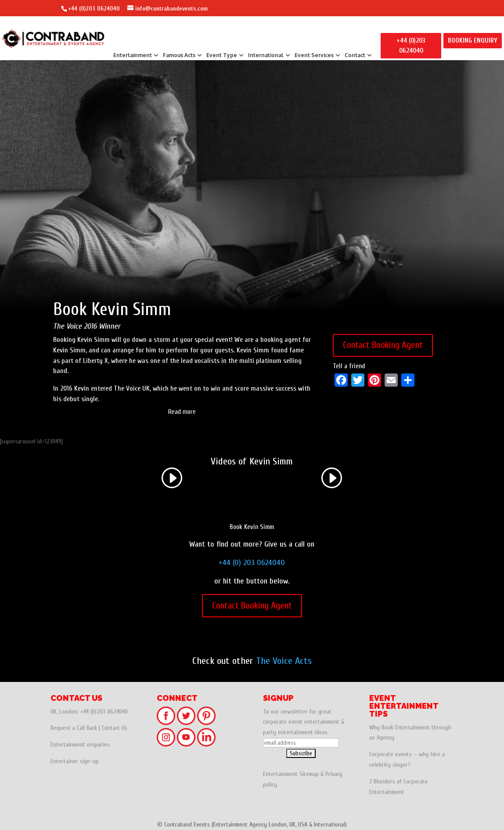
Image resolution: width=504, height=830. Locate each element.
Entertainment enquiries (80, 745)
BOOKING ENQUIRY (473, 41)
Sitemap (309, 774)
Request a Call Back (74, 728)
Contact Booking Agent (383, 345)
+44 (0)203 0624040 (94, 9)
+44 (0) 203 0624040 (252, 563)
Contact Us (115, 728)
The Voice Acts (284, 661)
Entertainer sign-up (75, 761)
